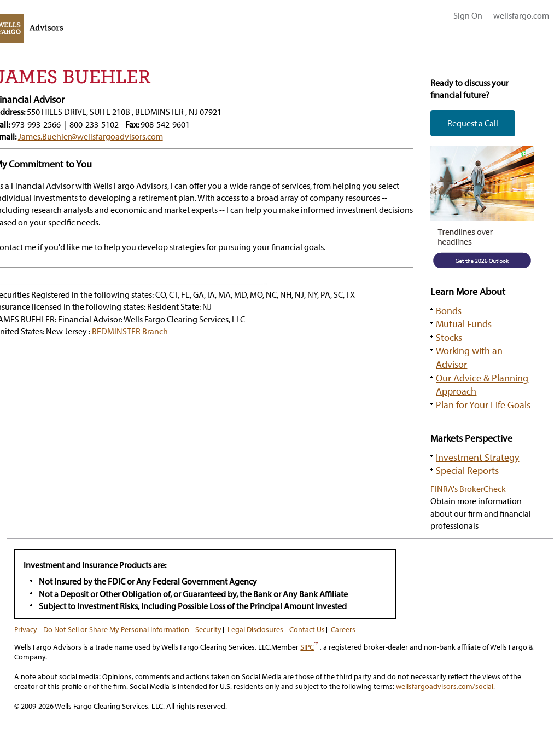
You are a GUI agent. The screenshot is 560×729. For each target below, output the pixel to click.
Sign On (468, 15)
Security (208, 629)
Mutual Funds (464, 323)
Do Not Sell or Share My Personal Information (116, 629)
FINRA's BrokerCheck (468, 489)
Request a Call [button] (473, 123)
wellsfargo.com (521, 15)
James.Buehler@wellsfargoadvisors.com (91, 136)
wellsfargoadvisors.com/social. (445, 686)
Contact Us (307, 629)
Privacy (26, 629)
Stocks (449, 337)
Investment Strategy (477, 457)
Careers (343, 629)
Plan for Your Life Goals (483, 404)
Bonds (449, 310)
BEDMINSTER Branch (130, 331)
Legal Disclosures (255, 629)
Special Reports (467, 470)
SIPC (309, 647)
